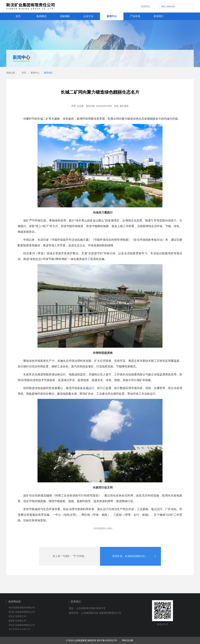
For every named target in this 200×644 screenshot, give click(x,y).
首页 (18, 16)
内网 (132, 6)
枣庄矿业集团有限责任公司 (22, 625)
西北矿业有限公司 (17, 616)
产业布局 (135, 16)
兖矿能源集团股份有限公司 (22, 608)
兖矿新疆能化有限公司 (20, 629)
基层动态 (48, 73)
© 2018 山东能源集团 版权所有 (81, 640)
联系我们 (159, 16)
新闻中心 (112, 16)
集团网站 (145, 6)
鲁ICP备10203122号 (107, 640)
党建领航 (65, 16)
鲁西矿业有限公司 (17, 621)
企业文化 (88, 16)
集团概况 (41, 16)
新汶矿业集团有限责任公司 (22, 612)
